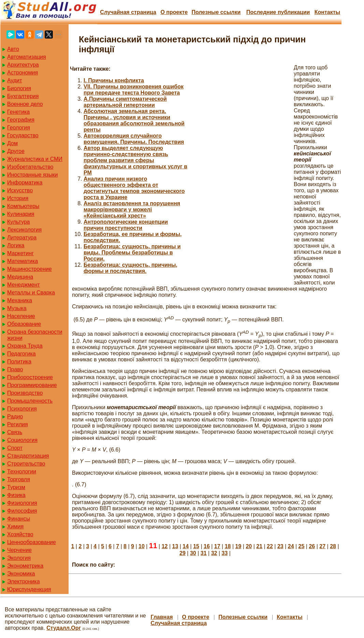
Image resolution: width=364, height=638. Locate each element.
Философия (22, 511)
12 (165, 546)
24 (291, 546)
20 (249, 546)
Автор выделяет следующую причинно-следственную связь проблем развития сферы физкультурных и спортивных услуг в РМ (135, 160)
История (18, 198)
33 (224, 553)
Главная (162, 617)
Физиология (22, 503)
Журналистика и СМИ (35, 159)
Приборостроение (30, 377)
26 (312, 546)
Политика (19, 362)
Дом (12, 143)
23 (280, 546)
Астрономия (23, 73)
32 (214, 553)
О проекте (174, 12)
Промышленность (30, 401)
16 (207, 546)
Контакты (327, 12)
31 (204, 553)
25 (302, 546)
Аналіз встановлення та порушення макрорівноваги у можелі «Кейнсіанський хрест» (132, 210)
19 (238, 546)
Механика (20, 300)
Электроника (24, 581)
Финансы (19, 519)
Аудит (15, 80)
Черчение (19, 550)
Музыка (17, 308)
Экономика (21, 574)
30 (193, 553)
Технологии (22, 471)
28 (333, 546)
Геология (19, 128)
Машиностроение (30, 269)
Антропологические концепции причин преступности (126, 225)
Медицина (20, 277)
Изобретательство (30, 167)
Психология (22, 409)
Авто (13, 49)
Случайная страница (128, 12)
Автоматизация (27, 57)
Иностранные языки (32, 175)
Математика (23, 261)
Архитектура (23, 65)
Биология (19, 88)
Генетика (18, 112)
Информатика (25, 183)
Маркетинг (20, 253)
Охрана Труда (25, 346)
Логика (16, 245)
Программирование (32, 385)
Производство (25, 393)
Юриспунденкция (29, 589)
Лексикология (24, 230)
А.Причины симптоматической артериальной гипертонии (125, 102)
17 (217, 546)
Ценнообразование (32, 542)
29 (183, 553)
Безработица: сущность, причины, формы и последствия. (130, 268)
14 (186, 546)
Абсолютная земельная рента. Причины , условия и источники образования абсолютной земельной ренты (134, 120)
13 (175, 546)
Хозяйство (20, 534)
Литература (22, 238)
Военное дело (25, 104)
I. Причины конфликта (114, 80)
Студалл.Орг (64, 628)
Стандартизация (28, 456)
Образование (24, 324)
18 (228, 546)
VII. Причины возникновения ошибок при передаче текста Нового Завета (134, 90)
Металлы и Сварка (31, 293)
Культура (19, 222)
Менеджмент (24, 285)
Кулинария (21, 214)
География (21, 120)
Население (21, 316)
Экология (19, 558)
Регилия (18, 424)
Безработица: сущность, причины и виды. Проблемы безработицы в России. (132, 253)
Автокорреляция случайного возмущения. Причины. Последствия (134, 139)
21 (259, 546)
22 (270, 546)
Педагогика (21, 354)
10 (142, 546)
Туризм (16, 487)
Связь (15, 432)
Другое (16, 151)
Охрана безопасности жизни (35, 335)
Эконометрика (25, 566)
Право (15, 369)
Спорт (15, 448)
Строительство (26, 464)
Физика (16, 495)
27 (322, 546)
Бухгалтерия (23, 96)
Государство (23, 135)
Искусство (20, 190)
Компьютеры (23, 206)
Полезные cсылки (216, 12)
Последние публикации (278, 12)
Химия (15, 526)
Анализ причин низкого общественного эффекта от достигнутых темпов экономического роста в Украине (134, 188)
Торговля (19, 479)
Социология (22, 440)
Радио (15, 417)
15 (196, 546)
